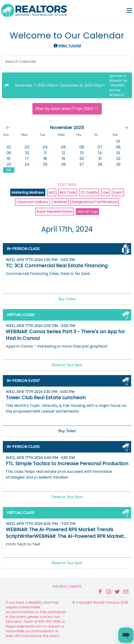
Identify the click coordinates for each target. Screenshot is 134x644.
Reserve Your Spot (67, 365)
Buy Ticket (67, 299)
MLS (52, 192)
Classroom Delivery (32, 202)
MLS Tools (68, 192)
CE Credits (89, 192)
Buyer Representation (55, 212)
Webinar (60, 202)
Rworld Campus (67, 586)
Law (105, 192)
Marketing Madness (28, 192)
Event (118, 192)
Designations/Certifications (95, 202)
